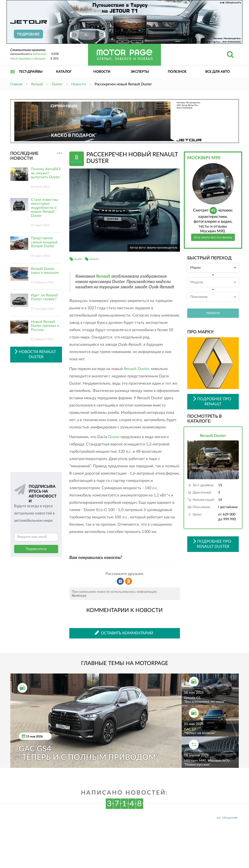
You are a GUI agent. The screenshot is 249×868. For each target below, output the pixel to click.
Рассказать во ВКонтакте (120, 581)
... (59, 153)
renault (94, 259)
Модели (213, 282)
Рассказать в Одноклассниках (129, 581)
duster (78, 259)
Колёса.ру (79, 596)
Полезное (177, 72)
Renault (103, 276)
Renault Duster (136, 369)
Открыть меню (13, 77)
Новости (102, 72)
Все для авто (218, 72)
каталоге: (40, 54)
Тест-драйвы (31, 72)
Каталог (64, 72)
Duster (114, 437)
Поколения (213, 297)
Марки (213, 268)
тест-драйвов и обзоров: (28, 59)
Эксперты (140, 72)
